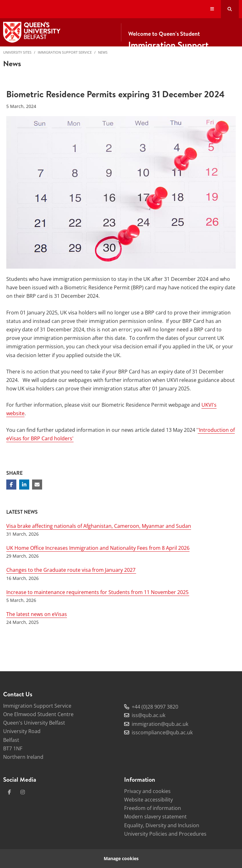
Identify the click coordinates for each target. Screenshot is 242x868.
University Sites (17, 52)
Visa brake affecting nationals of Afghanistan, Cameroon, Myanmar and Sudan (99, 526)
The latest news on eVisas (37, 614)
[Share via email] (37, 485)
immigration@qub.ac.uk (160, 724)
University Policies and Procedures (165, 834)
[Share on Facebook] (11, 485)
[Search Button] (230, 9)
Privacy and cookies (147, 791)
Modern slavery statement (155, 817)
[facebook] (9, 792)
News (103, 52)
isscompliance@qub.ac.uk (162, 732)
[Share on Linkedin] (24, 485)
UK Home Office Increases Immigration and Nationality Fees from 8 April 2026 (98, 548)
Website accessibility (148, 800)
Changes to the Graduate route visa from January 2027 (71, 570)
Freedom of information (153, 808)
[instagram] (23, 792)
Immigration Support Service (65, 52)
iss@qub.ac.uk (148, 715)
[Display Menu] (212, 9)
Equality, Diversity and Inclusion (162, 825)
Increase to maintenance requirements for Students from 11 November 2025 (98, 592)
